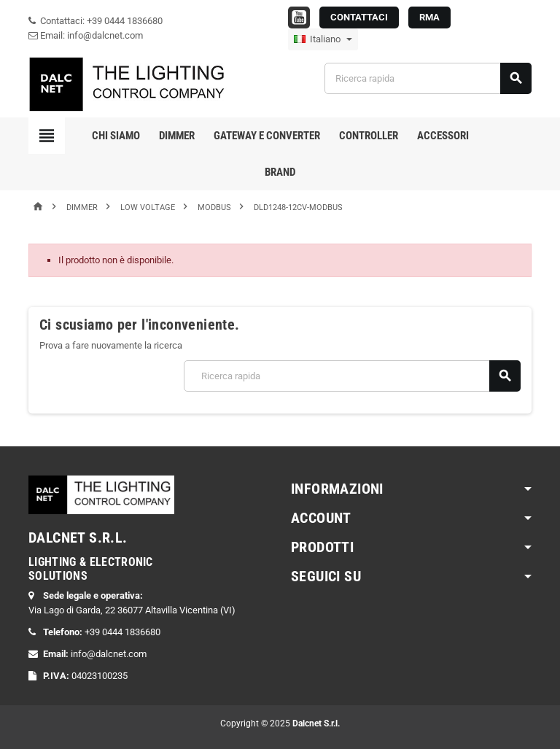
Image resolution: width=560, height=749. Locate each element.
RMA (429, 17)
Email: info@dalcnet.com (86, 35)
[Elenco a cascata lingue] (323, 39)
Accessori (443, 136)
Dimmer (177, 136)
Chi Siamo (116, 136)
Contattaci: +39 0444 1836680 (96, 21)
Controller (369, 136)
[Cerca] (428, 78)
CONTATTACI (359, 17)
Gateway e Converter (267, 136)
